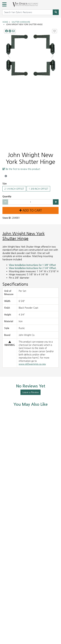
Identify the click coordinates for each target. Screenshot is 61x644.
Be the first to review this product (21, 169)
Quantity (7, 196)
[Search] (56, 12)
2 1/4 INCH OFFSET (14, 189)
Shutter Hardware (21, 22)
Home (5, 22)
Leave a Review (31, 392)
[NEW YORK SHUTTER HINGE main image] (30, 55)
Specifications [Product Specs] (15, 284)
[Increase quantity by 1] (56, 202)
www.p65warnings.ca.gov (32, 364)
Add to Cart (31, 210)
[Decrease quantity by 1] (5, 202)
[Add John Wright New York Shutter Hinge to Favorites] (55, 31)
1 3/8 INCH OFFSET (38, 189)
